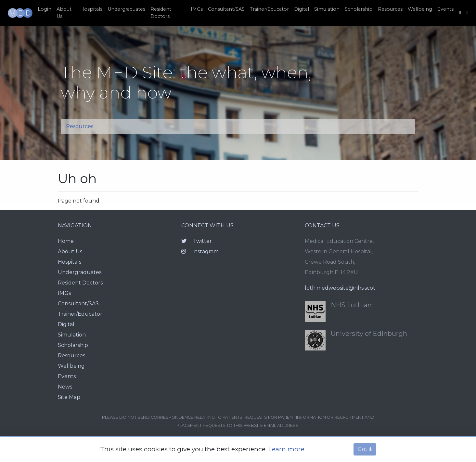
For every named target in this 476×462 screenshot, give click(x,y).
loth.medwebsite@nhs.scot (340, 288)
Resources (390, 9)
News (65, 387)
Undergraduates (126, 9)
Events (445, 9)
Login (45, 9)
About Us (64, 13)
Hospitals (91, 9)
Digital (302, 9)
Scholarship (359, 9)
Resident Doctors (161, 13)
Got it (365, 449)
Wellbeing (420, 9)
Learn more (286, 449)
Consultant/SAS (226, 9)
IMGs (197, 9)
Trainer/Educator (269, 9)
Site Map (69, 397)
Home (66, 241)
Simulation (327, 9)
